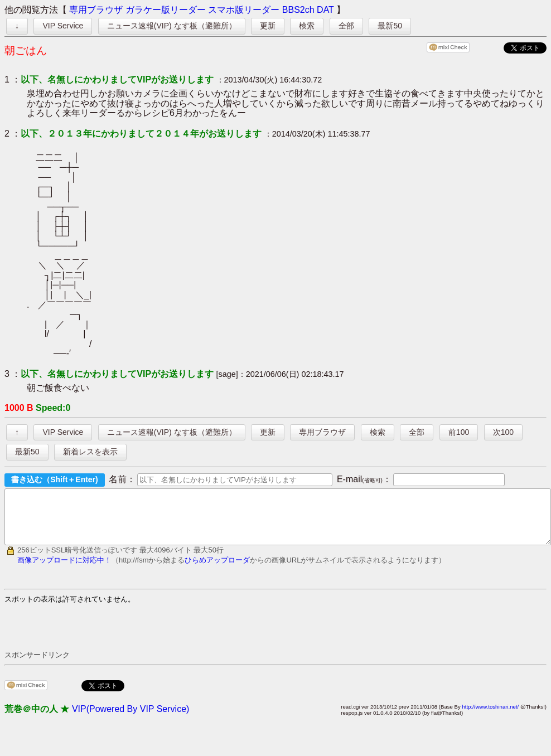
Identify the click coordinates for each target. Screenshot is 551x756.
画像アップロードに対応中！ (64, 570)
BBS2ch (298, 10)
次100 (503, 432)
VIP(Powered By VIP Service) (130, 719)
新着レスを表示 (90, 452)
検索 (307, 26)
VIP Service (63, 26)
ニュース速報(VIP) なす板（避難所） (172, 26)
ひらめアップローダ (217, 570)
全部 (346, 26)
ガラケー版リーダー (166, 10)
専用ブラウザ (96, 10)
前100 (459, 432)
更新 (268, 26)
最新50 (390, 26)
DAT (325, 10)
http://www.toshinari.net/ (490, 717)
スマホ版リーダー (244, 10)
